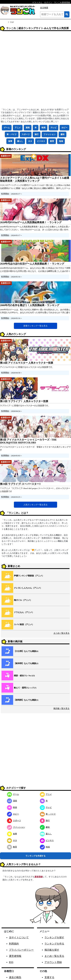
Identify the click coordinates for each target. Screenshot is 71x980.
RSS (11, 962)
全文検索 (44, 8)
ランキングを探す (54, 937)
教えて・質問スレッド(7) (25, 688)
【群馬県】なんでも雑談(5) (26, 700)
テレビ (53, 128)
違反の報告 (15, 977)
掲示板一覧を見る (61, 708)
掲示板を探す (52, 950)
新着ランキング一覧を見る (35, 326)
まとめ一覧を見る (61, 633)
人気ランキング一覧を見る (35, 505)
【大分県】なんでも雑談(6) (26, 651)
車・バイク (12, 134)
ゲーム (7, 128)
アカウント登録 (53, 962)
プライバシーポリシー (21, 950)
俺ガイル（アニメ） (23, 600)
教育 (52, 141)
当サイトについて (19, 937)
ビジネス (41, 141)
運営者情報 (15, 956)
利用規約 (14, 944)
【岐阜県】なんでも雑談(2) (26, 663)
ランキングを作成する (35, 856)
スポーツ (26, 134)
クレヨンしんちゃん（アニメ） (28, 588)
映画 (44, 128)
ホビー (64, 128)
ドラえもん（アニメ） (24, 612)
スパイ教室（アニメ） (24, 624)
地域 (61, 141)
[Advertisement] (35, 71)
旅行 (37, 134)
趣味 (63, 134)
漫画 (28, 128)
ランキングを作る (54, 944)
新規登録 (39, 877)
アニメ (18, 128)
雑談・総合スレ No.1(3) (24, 676)
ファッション (50, 134)
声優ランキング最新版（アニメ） (29, 576)
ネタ (30, 141)
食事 (10, 141)
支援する (49, 977)
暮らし (20, 141)
